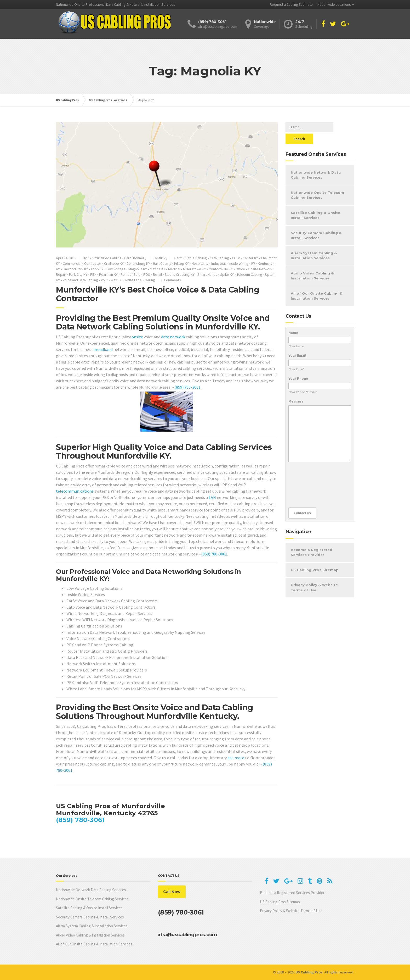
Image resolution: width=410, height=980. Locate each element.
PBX (93, 274)
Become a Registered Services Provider (312, 541)
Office (240, 269)
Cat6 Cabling (219, 258)
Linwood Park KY (75, 269)
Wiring (150, 280)
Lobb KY (97, 269)
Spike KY (227, 274)
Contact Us (302, 501)
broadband (103, 349)
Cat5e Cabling (196, 258)
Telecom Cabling (249, 274)
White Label (133, 280)
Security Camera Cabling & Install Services (316, 224)
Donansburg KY (138, 263)
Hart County (162, 263)
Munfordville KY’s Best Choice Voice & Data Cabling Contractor (158, 294)
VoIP (104, 280)
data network (173, 337)
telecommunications (75, 491)
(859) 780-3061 (187, 387)
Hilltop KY (181, 263)
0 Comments (171, 280)
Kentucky (160, 258)
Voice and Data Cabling (80, 280)
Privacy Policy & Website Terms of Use (314, 576)
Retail (157, 274)
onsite (137, 337)
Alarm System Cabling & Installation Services (314, 244)
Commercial (72, 263)
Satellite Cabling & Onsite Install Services (315, 203)
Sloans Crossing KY (180, 274)
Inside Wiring (238, 263)
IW (253, 263)
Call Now (172, 892)
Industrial (218, 263)
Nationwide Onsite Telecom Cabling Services (317, 183)
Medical (174, 269)
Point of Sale (130, 274)
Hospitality (200, 263)
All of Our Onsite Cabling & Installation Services (317, 284)
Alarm (178, 258)
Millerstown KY (194, 269)
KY (58, 269)
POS (147, 274)
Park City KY (78, 274)
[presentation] (310, 473)
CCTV (236, 258)
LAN (212, 497)
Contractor (93, 263)
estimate (236, 758)
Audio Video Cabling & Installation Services (312, 264)
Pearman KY (108, 274)
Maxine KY (158, 269)
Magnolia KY (138, 269)
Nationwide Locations (334, 4)
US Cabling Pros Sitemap (315, 558)
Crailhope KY (114, 263)
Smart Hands (207, 274)
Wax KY (116, 280)
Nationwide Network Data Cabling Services (316, 163)
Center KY (250, 258)
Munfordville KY (221, 269)
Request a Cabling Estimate (291, 4)
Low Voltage (116, 269)
